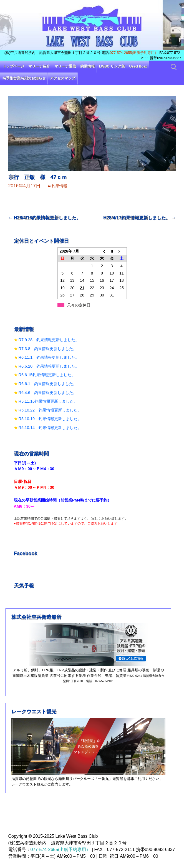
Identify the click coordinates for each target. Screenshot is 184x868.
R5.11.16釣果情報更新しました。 (48, 401)
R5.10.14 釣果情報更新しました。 (50, 428)
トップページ (13, 66)
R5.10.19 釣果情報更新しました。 (50, 419)
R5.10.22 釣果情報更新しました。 (50, 410)
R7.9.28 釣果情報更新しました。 (49, 340)
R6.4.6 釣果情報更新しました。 (48, 393)
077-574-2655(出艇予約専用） (134, 53)
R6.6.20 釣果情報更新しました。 (49, 366)
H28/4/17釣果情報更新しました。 (139, 218)
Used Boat (138, 66)
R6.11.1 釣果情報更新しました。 (49, 357)
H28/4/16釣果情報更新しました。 (45, 218)
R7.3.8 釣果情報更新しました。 (48, 349)
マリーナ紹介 (39, 66)
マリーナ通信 (65, 66)
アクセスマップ (63, 78)
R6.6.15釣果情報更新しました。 (47, 375)
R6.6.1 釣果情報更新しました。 (48, 384)
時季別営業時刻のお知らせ (24, 78)
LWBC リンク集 (112, 66)
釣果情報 (87, 66)
